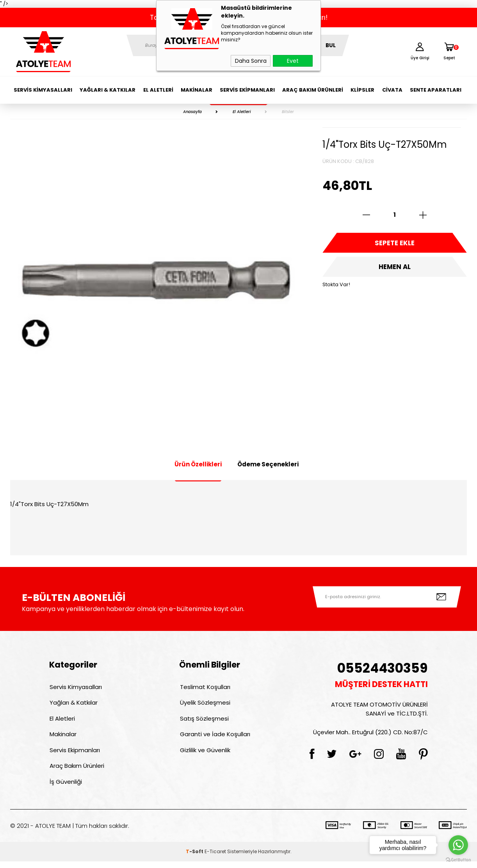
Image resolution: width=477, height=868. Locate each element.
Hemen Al (395, 269)
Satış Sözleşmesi (204, 721)
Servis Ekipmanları (247, 90)
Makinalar (197, 90)
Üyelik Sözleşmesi (204, 704)
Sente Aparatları (436, 90)
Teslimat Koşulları (204, 687)
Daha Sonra (251, 61)
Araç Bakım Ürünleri (313, 90)
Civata (392, 90)
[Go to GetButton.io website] (458, 860)
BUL (331, 45)
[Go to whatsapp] (458, 845)
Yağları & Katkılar (108, 90)
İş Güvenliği (65, 788)
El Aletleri (158, 90)
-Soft (195, 858)
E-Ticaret (215, 858)
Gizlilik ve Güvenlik (204, 754)
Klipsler (362, 90)
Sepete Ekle (395, 244)
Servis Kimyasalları (43, 90)
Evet (293, 61)
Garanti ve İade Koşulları (214, 738)
